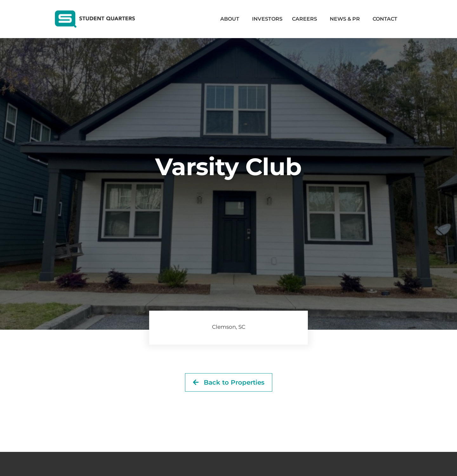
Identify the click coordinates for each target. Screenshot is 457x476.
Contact (385, 19)
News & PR (346, 19)
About (231, 19)
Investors (267, 19)
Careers (306, 19)
